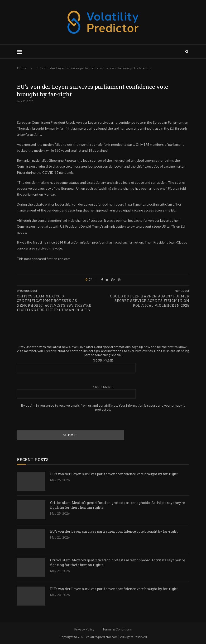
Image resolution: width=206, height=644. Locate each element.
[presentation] (53, 421)
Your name (103, 365)
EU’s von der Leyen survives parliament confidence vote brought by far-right (114, 474)
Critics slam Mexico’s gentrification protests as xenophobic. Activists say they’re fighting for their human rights (118, 505)
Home (22, 68)
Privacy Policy (84, 629)
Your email (103, 392)
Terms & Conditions (117, 629)
